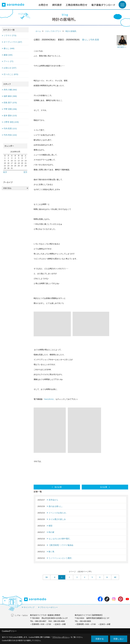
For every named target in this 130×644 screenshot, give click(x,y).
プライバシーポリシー (49, 607)
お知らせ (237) (10, 68)
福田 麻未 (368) (10, 96)
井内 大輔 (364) (10, 90)
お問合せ (43, 5)
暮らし (85, 40)
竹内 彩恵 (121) (10, 128)
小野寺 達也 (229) (11, 122)
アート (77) (9, 61)
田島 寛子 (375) (10, 103)
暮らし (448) (9, 48)
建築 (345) (8, 55)
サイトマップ (29, 607)
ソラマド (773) (10, 35)
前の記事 (58, 487)
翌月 (25, 172)
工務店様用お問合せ (76, 5)
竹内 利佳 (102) (10, 135)
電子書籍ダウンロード (103, 5)
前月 (5, 172)
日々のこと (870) (11, 74)
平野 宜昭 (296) (10, 109)
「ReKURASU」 (49, 399)
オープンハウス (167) (13, 42)
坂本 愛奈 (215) (10, 116)
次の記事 (104, 487)
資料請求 (57, 5)
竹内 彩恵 (95, 40)
